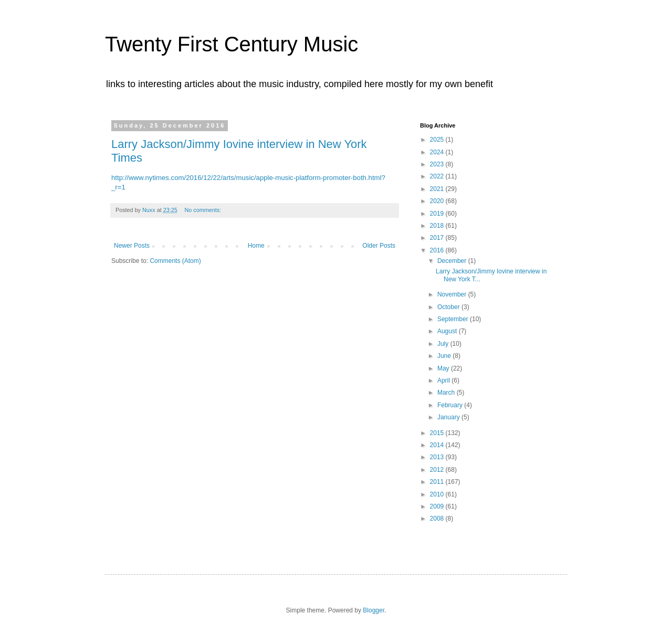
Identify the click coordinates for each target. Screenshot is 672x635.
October (449, 307)
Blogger (374, 610)
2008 (438, 518)
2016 (438, 250)
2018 (438, 226)
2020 (438, 201)
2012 (438, 470)
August (448, 331)
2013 (438, 457)
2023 (438, 164)
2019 (438, 214)
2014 (438, 445)
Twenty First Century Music (232, 44)
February (451, 405)
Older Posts (379, 246)
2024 (438, 152)
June (445, 356)
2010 (438, 494)
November (453, 294)
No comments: (203, 210)
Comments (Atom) (175, 261)
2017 (438, 238)
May (444, 368)
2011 (438, 482)
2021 (438, 189)
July (444, 344)
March (447, 393)
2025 (438, 140)
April (444, 380)
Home (256, 246)
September (454, 319)
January (449, 417)
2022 (438, 176)
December (453, 261)
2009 (438, 506)
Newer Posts (132, 246)
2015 (438, 433)
